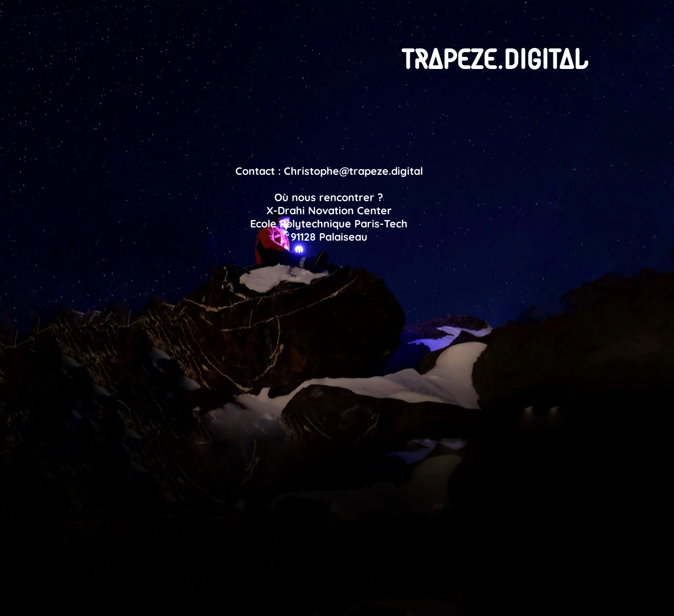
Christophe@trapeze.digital (353, 171)
